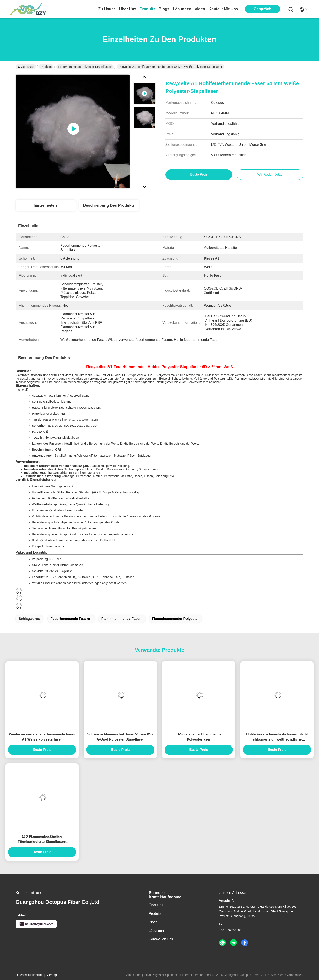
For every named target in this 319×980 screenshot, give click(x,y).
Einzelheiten (45, 205)
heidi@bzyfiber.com (36, 924)
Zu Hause (107, 9)
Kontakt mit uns (161, 939)
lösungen (182, 9)
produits (147, 9)
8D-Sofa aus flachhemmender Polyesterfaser (199, 737)
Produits (46, 67)
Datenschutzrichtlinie (29, 975)
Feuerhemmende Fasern (70, 619)
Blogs (153, 922)
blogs (164, 9)
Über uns (128, 9)
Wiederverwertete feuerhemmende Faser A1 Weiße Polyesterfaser (42, 737)
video (200, 9)
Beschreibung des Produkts (109, 205)
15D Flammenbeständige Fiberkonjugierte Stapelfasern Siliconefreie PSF (42, 840)
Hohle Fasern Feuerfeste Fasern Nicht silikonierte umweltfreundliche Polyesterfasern (277, 737)
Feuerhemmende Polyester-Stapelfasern (85, 67)
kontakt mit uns (223, 9)
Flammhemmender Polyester (175, 619)
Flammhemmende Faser (121, 619)
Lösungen (156, 931)
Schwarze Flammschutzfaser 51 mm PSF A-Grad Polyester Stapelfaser (120, 737)
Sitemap (51, 975)
